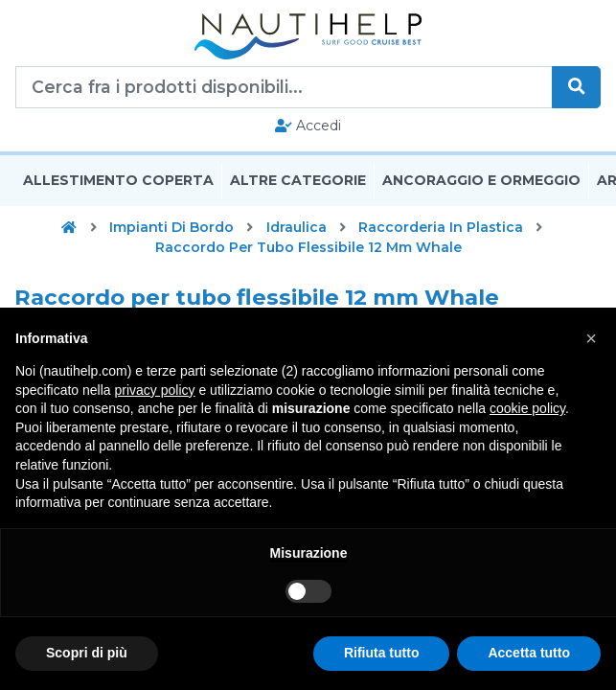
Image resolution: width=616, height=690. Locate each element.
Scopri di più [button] (87, 653)
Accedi (308, 126)
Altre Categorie (298, 180)
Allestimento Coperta (118, 180)
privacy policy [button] (155, 390)
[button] (591, 338)
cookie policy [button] (527, 408)
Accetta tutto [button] (529, 653)
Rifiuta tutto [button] (382, 653)
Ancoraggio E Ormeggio (481, 180)
